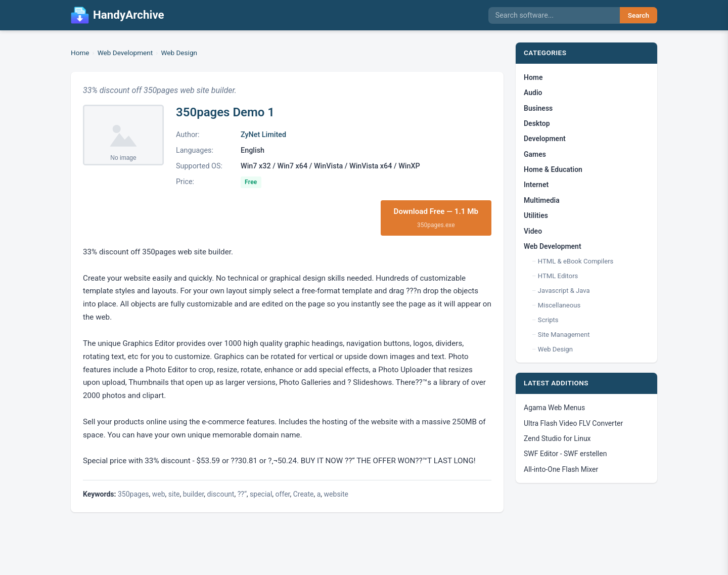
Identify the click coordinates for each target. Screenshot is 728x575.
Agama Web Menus (554, 408)
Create (304, 494)
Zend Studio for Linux (557, 438)
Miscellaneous (559, 305)
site (174, 494)
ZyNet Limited (263, 135)
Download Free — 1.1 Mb (436, 218)
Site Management (564, 335)
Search (639, 15)
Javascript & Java (564, 291)
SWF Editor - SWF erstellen (565, 454)
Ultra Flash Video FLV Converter (573, 423)
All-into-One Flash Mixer (561, 469)
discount (221, 494)
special (261, 494)
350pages (133, 494)
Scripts (548, 320)
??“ (242, 494)
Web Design (179, 53)
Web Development (125, 53)
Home (80, 53)
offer (283, 494)
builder (194, 494)
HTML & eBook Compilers (576, 261)
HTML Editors (558, 276)
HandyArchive (118, 15)
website (336, 494)
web (159, 494)
